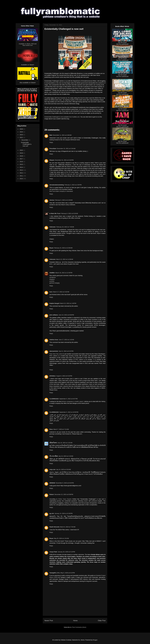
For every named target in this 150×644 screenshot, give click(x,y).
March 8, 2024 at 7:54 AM (68, 527)
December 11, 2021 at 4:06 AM (62, 135)
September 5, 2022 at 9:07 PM (68, 399)
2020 (22, 150)
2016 (22, 162)
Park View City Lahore (56, 354)
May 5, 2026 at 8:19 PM (68, 573)
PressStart (53, 149)
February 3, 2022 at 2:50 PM (73, 185)
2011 (22, 176)
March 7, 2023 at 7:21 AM (61, 429)
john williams (54, 315)
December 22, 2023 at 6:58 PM (64, 494)
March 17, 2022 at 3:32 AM (61, 292)
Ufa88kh (52, 273)
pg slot (52, 513)
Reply (51, 142)
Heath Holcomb (54, 527)
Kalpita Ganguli (54, 303)
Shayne (52, 160)
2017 (22, 159)
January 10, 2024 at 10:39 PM (64, 513)
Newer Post (49, 621)
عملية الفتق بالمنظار (83, 417)
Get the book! (122, 42)
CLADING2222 (54, 399)
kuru (51, 292)
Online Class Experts (65, 499)
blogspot (52, 279)
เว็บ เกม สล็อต (54, 456)
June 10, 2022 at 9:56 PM (66, 315)
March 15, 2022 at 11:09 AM (65, 259)
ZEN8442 (52, 483)
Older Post (102, 621)
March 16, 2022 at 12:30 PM (64, 273)
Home (75, 621)
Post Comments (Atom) (79, 627)
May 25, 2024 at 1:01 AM (61, 538)
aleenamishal (54, 351)
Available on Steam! (28, 65)
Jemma (52, 200)
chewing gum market (77, 331)
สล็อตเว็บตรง (53, 443)
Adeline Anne (54, 340)
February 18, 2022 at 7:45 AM (65, 227)
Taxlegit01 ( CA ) (55, 573)
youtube (52, 281)
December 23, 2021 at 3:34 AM (66, 149)
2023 (22, 135)
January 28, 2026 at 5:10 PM (66, 552)
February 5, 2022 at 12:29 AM (64, 200)
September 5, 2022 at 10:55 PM (69, 412)
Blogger (95, 640)
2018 (22, 156)
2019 (22, 153)
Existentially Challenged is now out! (26, 144)
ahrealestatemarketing (57, 185)
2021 (22, 137)
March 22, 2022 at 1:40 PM (68, 303)
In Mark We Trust (55, 213)
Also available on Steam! (28, 83)
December (25, 140)
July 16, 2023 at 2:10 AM (66, 456)
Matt (51, 135)
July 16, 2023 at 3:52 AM (63, 469)
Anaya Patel (53, 552)
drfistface (53, 376)
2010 (22, 179)
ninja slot (52, 469)
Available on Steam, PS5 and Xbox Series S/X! (28, 45)
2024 (22, 132)
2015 (22, 164)
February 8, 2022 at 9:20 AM (69, 213)
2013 (22, 170)
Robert (52, 494)
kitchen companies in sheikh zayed (72, 401)
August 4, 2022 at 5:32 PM (64, 376)
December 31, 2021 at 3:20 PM (64, 160)
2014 (22, 167)
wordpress (53, 277)
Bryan (51, 248)
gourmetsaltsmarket (63, 331)
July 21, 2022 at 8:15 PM (66, 351)
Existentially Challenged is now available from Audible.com (62, 117)
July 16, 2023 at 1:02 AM (65, 443)
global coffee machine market (62, 318)
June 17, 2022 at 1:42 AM (66, 340)
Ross (51, 429)
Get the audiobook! (122, 44)
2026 (22, 129)
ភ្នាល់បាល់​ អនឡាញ (54, 283)
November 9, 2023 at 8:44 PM (65, 483)
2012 (22, 173)
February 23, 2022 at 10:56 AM (63, 248)
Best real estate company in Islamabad (61, 191)
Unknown (53, 227)
